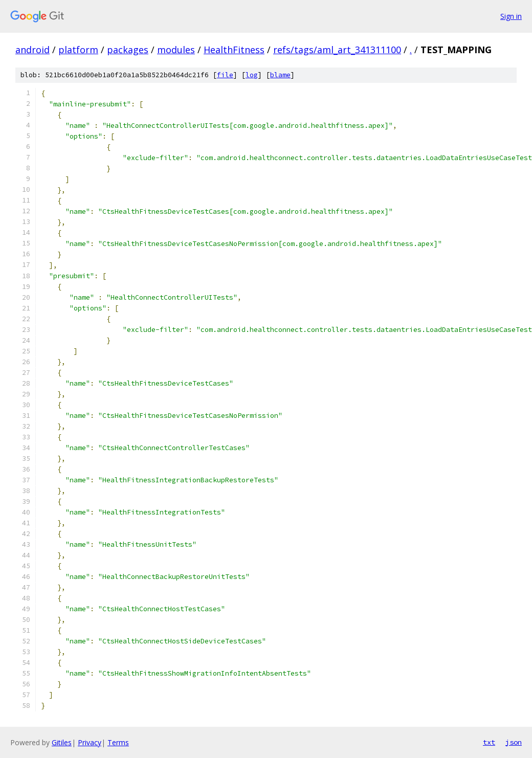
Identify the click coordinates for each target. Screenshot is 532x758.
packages (128, 50)
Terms (118, 742)
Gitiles (62, 742)
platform (78, 50)
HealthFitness (234, 50)
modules (176, 50)
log (252, 75)
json (514, 742)
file (225, 75)
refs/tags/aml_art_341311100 (337, 50)
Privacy (90, 742)
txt (489, 742)
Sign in (511, 16)
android (32, 50)
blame (280, 75)
